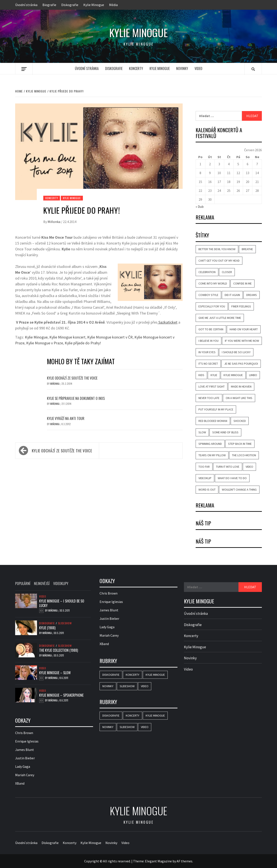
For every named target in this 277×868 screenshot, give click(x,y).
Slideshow (65, 623)
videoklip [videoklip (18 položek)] (205, 478)
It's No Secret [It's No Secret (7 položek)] (208, 364)
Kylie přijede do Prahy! (83, 343)
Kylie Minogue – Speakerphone (61, 695)
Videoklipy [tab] (61, 583)
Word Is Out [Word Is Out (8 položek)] (207, 490)
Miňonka (54, 222)
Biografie (49, 5)
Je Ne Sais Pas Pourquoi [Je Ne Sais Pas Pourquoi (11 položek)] (241, 364)
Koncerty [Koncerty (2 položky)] (133, 675)
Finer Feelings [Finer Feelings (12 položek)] (241, 306)
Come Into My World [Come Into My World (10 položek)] (213, 283)
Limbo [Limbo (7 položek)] (253, 375)
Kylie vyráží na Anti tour (66, 418)
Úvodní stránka (26, 5)
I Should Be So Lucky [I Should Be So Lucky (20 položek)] (236, 352)
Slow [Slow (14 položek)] (202, 432)
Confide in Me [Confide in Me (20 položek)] (242, 283)
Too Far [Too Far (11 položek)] (204, 467)
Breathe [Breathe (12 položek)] (247, 249)
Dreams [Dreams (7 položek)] (252, 295)
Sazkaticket (167, 322)
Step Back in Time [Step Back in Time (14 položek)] (240, 444)
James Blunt (25, 750)
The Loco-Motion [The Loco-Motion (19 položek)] (244, 455)
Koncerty (136, 68)
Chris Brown (24, 733)
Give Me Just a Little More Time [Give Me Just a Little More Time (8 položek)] (220, 318)
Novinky (182, 68)
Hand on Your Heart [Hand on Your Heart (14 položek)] (244, 329)
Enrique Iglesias (27, 741)
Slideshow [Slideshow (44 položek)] (127, 686)
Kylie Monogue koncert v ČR (110, 337)
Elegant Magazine (158, 861)
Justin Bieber (25, 758)
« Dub (200, 207)
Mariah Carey (25, 775)
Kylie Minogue (94, 5)
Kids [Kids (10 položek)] (201, 375)
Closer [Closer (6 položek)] (227, 272)
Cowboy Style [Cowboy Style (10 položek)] (208, 295)
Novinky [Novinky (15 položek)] (108, 686)
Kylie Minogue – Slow (55, 673)
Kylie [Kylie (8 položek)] (214, 375)
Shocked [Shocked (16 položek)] (240, 421)
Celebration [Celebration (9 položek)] (207, 272)
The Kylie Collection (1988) (59, 650)
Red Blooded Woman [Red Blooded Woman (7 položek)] (213, 421)
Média (113, 5)
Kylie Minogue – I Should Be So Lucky (62, 603)
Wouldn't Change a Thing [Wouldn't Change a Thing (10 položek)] (239, 490)
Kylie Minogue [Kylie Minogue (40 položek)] (233, 375)
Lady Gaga (23, 766)
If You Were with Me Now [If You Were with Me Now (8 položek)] (242, 341)
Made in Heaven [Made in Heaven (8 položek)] (241, 386)
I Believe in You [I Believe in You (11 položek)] (209, 341)
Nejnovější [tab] (42, 583)
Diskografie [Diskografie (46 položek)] (111, 675)
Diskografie (70, 5)
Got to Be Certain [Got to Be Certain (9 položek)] (211, 329)
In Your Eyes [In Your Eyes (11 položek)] (207, 352)
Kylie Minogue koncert (67, 337)
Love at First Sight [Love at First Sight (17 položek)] (212, 386)
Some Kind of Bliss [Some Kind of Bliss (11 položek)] (225, 432)
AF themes (184, 861)
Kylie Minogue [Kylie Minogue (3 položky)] (155, 675)
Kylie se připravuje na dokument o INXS (76, 398)
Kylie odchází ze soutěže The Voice (72, 378)
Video (198, 68)
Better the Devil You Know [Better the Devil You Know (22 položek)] (217, 249)
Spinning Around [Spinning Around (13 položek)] (210, 444)
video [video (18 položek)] (249, 467)
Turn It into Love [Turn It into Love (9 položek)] (228, 467)
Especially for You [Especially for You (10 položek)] (212, 306)
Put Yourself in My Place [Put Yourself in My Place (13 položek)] (216, 409)
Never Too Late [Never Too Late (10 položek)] (209, 398)
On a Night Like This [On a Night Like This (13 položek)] (239, 398)
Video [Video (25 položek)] (145, 686)
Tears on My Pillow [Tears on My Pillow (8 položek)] (212, 455)
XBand (20, 783)
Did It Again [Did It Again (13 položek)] (232, 295)
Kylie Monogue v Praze (45, 343)
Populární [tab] (23, 583)
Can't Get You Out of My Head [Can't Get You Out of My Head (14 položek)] (219, 261)
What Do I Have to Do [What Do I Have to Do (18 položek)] (232, 478)
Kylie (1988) (47, 628)
